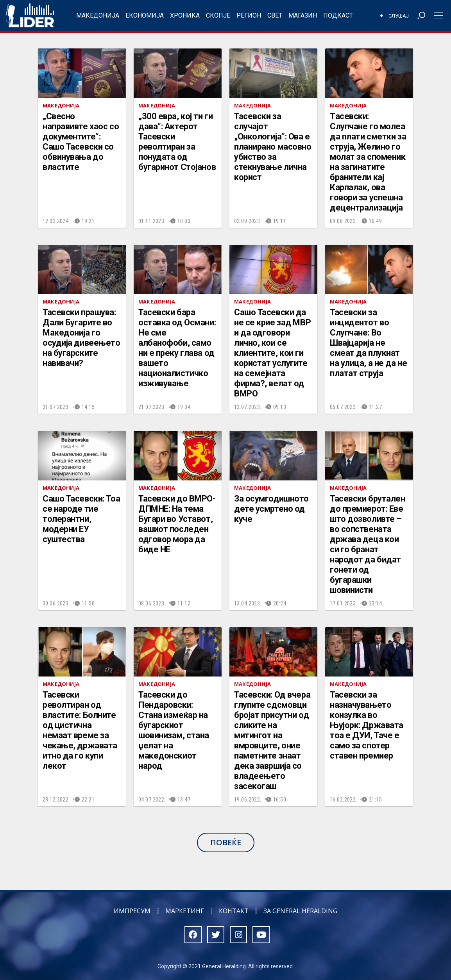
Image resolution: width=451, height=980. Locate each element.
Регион (249, 15)
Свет (275, 15)
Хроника (185, 15)
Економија (145, 15)
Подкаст (338, 15)
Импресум (132, 911)
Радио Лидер (30, 16)
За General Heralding (300, 911)
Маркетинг (185, 911)
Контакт (234, 911)
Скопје (218, 15)
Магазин (303, 15)
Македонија (98, 15)
